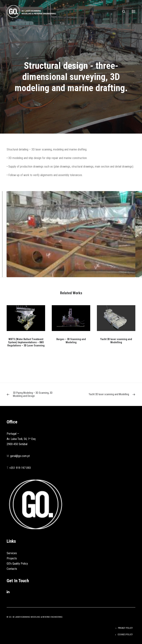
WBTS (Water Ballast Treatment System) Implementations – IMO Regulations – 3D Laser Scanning (26, 342)
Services (12, 553)
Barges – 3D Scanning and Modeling (71, 341)
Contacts (12, 569)
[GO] (31, 12)
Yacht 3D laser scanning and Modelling (116, 341)
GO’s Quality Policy (17, 564)
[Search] (122, 12)
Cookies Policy (125, 635)
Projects (12, 558)
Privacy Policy (125, 628)
